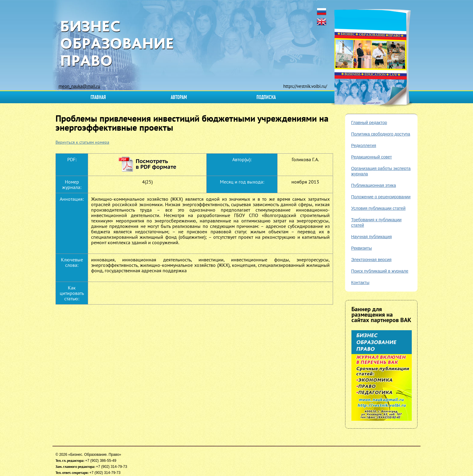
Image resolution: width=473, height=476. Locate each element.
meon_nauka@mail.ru (79, 86)
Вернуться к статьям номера (82, 142)
